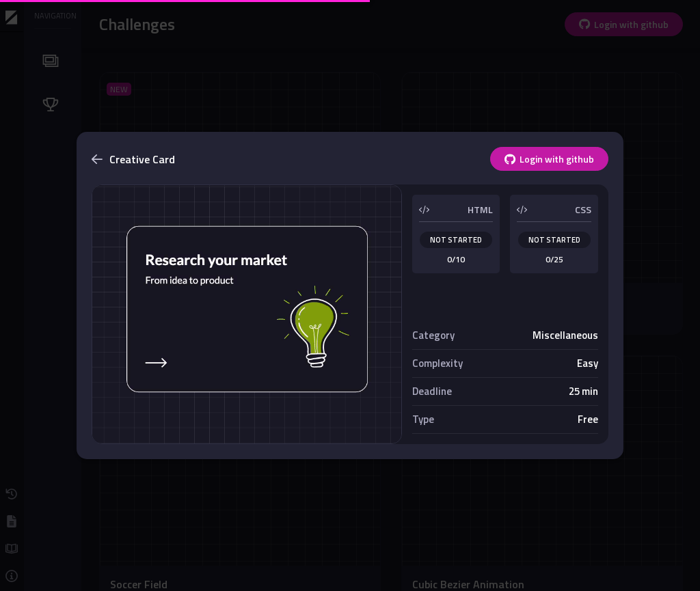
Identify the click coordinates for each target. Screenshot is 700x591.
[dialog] (350, 295)
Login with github (549, 159)
